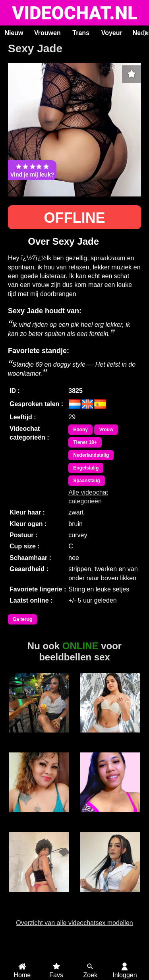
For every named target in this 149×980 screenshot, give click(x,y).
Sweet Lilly (39, 817)
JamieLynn (110, 817)
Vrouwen (47, 33)
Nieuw (14, 33)
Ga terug (22, 619)
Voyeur (112, 33)
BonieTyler (110, 737)
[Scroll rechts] (145, 33)
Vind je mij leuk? (32, 170)
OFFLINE (75, 218)
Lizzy (39, 737)
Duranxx (39, 896)
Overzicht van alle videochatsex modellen (74, 923)
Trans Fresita (110, 896)
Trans (81, 33)
